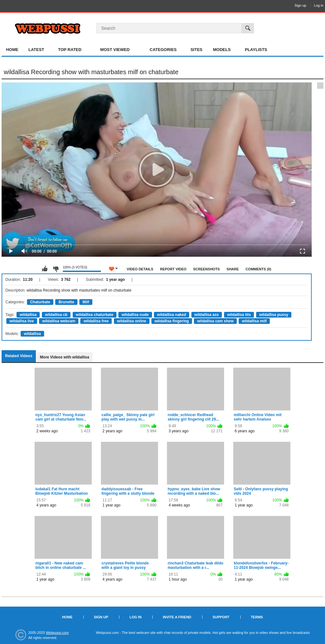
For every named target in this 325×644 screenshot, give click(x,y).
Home (12, 50)
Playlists (256, 50)
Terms (257, 617)
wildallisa (28, 315)
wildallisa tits (239, 315)
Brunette (66, 302)
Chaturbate (40, 302)
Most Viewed (115, 50)
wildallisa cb (56, 315)
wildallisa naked (172, 315)
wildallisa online (132, 321)
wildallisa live (22, 321)
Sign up (300, 5)
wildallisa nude (135, 315)
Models (222, 50)
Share (233, 269)
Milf (86, 302)
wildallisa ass (207, 315)
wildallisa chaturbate (95, 315)
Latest (36, 50)
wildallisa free (96, 321)
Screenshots (207, 269)
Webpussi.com (57, 633)
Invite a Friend (177, 617)
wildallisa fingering (172, 321)
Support (221, 617)
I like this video (45, 269)
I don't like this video (56, 269)
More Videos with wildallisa (65, 357)
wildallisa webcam (59, 321)
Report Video (173, 269)
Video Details (140, 269)
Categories (163, 50)
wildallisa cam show (215, 321)
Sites (196, 50)
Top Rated (70, 50)
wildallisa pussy (274, 315)
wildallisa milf (254, 321)
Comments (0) (259, 269)
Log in (319, 5)
